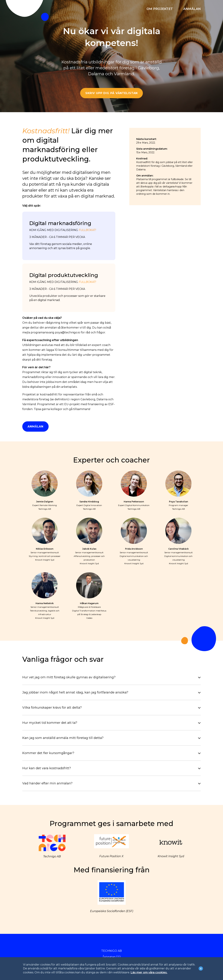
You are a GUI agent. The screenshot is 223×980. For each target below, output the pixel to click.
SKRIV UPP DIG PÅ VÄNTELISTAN (112, 93)
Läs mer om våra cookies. (149, 972)
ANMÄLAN (192, 9)
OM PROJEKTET (160, 9)
